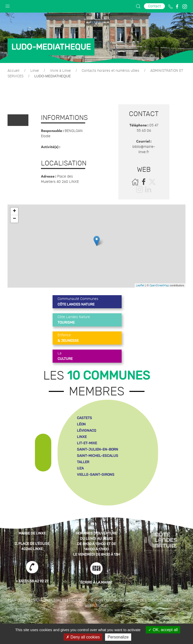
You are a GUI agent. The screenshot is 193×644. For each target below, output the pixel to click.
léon (81, 424)
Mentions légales (50, 600)
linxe (82, 437)
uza (80, 468)
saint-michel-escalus (98, 456)
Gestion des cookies (143, 600)
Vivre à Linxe (60, 71)
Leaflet (140, 285)
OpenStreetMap (159, 285)
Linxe (35, 71)
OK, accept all (163, 630)
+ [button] (14, 211)
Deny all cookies (83, 637)
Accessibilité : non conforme (96, 600)
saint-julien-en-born (98, 449)
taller (83, 462)
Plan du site (19, 600)
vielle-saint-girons (96, 475)
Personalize (118, 637)
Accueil (13, 71)
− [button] (14, 219)
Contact (154, 6)
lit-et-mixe (87, 443)
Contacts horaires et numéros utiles (110, 71)
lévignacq (86, 431)
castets (84, 418)
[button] (8, 5)
